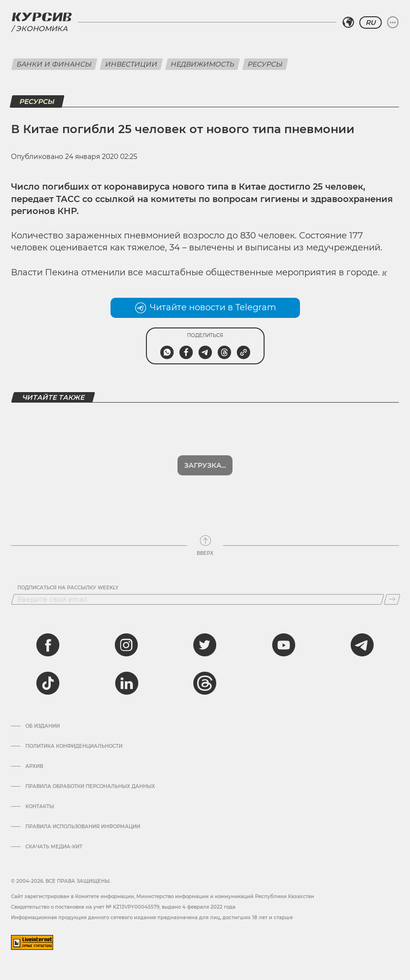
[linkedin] (126, 683)
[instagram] (126, 645)
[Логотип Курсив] (42, 17)
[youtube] (284, 645)
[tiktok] (48, 683)
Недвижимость (203, 64)
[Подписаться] (392, 599)
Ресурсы (265, 64)
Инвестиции (131, 64)
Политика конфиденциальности (74, 746)
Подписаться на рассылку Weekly (68, 588)
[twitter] (205, 645)
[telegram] (362, 645)
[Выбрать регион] (348, 23)
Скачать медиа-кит (54, 847)
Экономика (42, 28)
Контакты (40, 807)
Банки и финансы (54, 64)
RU (371, 23)
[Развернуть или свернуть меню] (393, 23)
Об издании (43, 726)
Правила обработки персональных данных (90, 787)
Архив (34, 766)
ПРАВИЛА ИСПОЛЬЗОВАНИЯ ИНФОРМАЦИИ (83, 827)
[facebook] (48, 645)
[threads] (205, 683)
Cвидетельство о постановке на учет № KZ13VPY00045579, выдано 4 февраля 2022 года (123, 907)
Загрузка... (205, 465)
